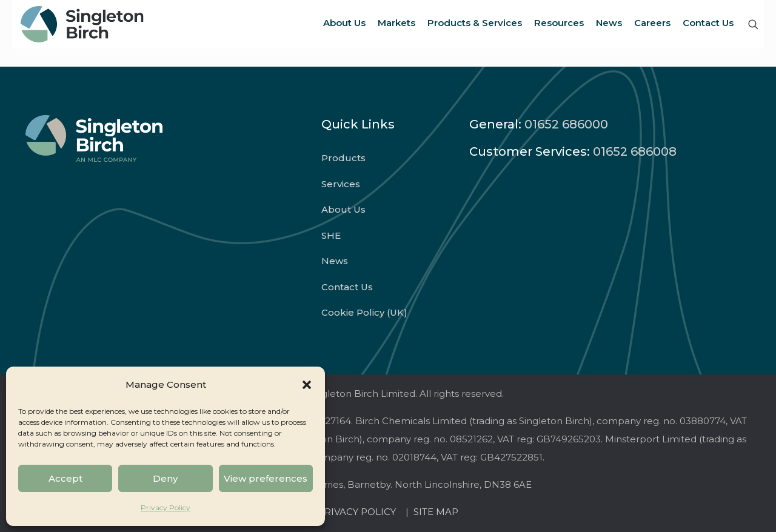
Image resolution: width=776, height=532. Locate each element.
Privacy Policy (166, 507)
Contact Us (347, 287)
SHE (331, 235)
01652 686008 (635, 151)
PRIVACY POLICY (359, 512)
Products (343, 158)
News (335, 261)
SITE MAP (436, 512)
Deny (165, 478)
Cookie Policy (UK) (364, 312)
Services (341, 184)
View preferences (266, 478)
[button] (307, 385)
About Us (343, 209)
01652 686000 (566, 124)
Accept (65, 478)
